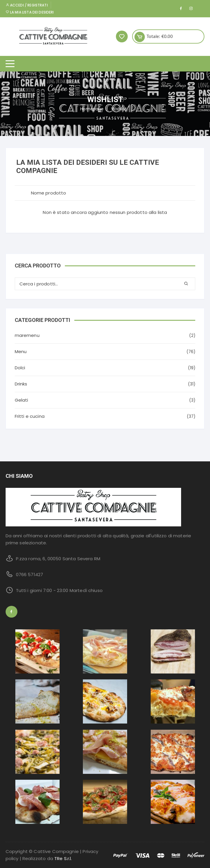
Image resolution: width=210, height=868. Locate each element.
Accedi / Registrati (27, 5)
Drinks (21, 384)
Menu (21, 351)
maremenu (27, 335)
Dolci (20, 368)
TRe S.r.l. (63, 858)
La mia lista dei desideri (30, 12)
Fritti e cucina (30, 416)
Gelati (22, 400)
